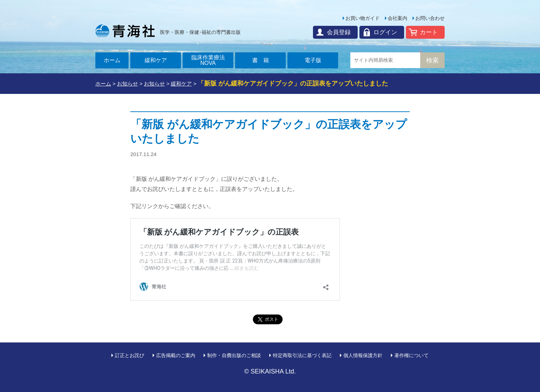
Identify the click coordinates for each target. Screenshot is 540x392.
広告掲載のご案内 (176, 355)
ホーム (112, 60)
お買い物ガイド (363, 18)
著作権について (411, 355)
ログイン (385, 32)
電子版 (313, 60)
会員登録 (339, 32)
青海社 (125, 31)
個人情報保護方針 (363, 355)
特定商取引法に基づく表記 (302, 355)
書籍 (263, 60)
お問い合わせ (430, 18)
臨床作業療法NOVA (208, 60)
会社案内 (397, 18)
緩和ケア (156, 60)
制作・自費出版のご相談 (234, 355)
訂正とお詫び (130, 355)
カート (429, 32)
